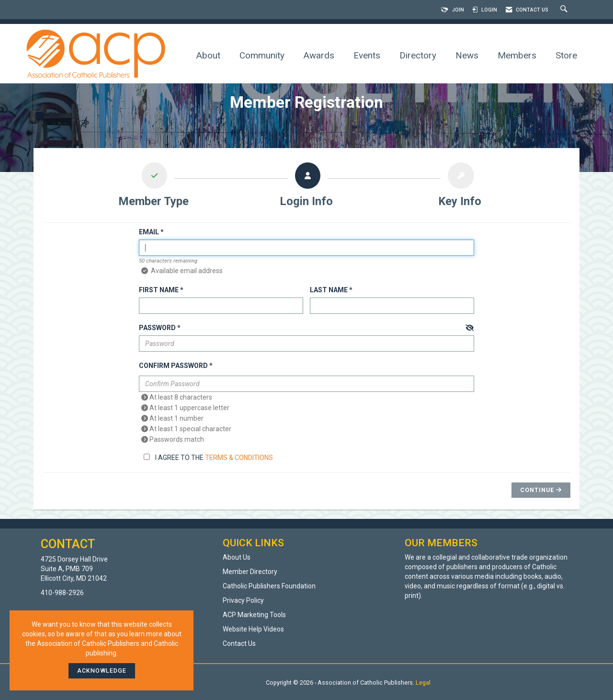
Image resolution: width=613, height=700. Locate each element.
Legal (423, 683)
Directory (418, 55)
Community (262, 55)
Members (517, 55)
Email (149, 232)
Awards (319, 55)
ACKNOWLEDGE (102, 671)
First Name (159, 290)
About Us (237, 557)
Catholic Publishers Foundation (269, 586)
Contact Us (239, 643)
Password (157, 328)
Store (566, 55)
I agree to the (208, 458)
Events (367, 55)
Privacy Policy (243, 600)
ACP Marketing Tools (254, 615)
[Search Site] (565, 10)
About (208, 55)
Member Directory (250, 572)
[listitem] (154, 187)
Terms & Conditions (239, 458)
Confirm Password (173, 366)
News (467, 55)
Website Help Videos (253, 629)
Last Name (329, 290)
